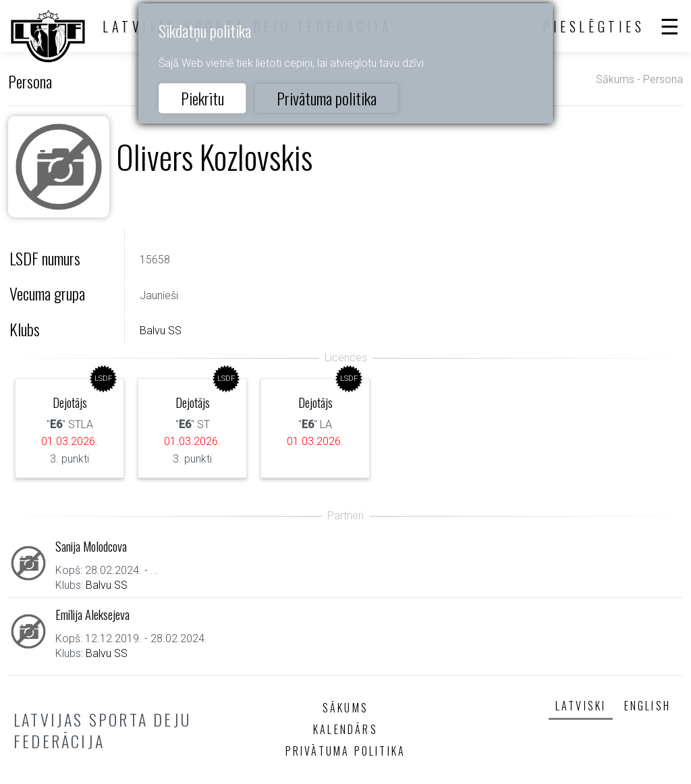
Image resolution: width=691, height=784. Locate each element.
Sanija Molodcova (91, 546)
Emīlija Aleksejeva (92, 614)
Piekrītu (202, 98)
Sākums (615, 79)
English (647, 706)
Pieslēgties (594, 26)
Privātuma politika (327, 98)
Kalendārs (345, 729)
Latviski (581, 706)
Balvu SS (161, 331)
